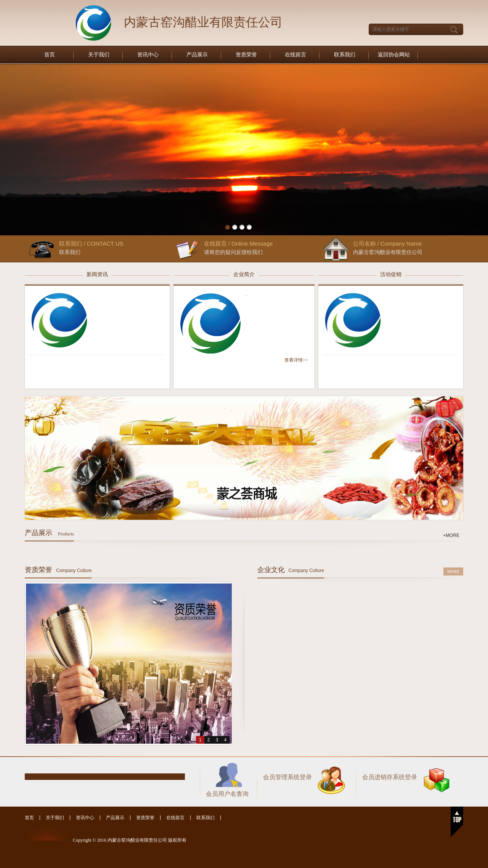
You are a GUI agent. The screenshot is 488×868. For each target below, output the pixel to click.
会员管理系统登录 (287, 777)
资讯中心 (148, 55)
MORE (453, 571)
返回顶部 (457, 822)
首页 (50, 55)
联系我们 (345, 55)
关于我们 (99, 55)
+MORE (451, 535)
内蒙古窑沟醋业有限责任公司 (203, 22)
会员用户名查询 (227, 794)
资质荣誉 (246, 55)
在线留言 (295, 55)
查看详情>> (296, 360)
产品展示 (197, 55)
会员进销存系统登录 (390, 777)
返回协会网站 (394, 55)
